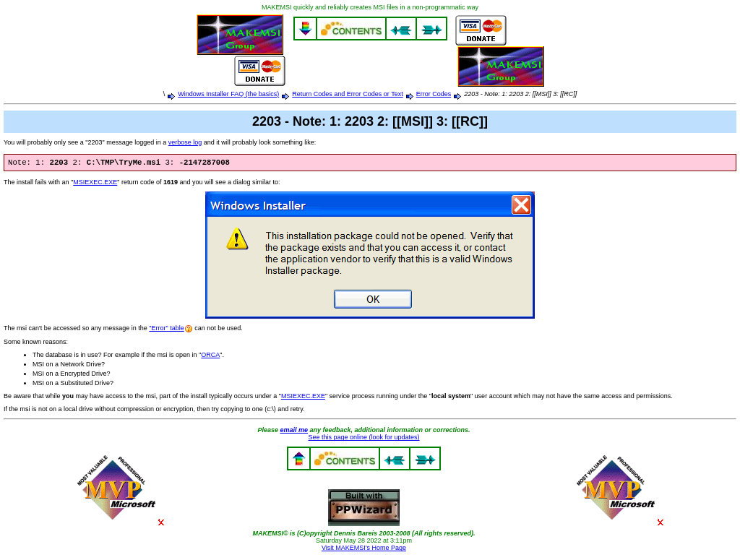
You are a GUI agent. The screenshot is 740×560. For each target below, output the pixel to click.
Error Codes (434, 94)
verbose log (185, 142)
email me (294, 431)
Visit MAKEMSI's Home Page (364, 549)
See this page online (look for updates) (363, 439)
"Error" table (166, 329)
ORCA (210, 356)
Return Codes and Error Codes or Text (347, 94)
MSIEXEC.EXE (95, 184)
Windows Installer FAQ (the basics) (228, 94)
